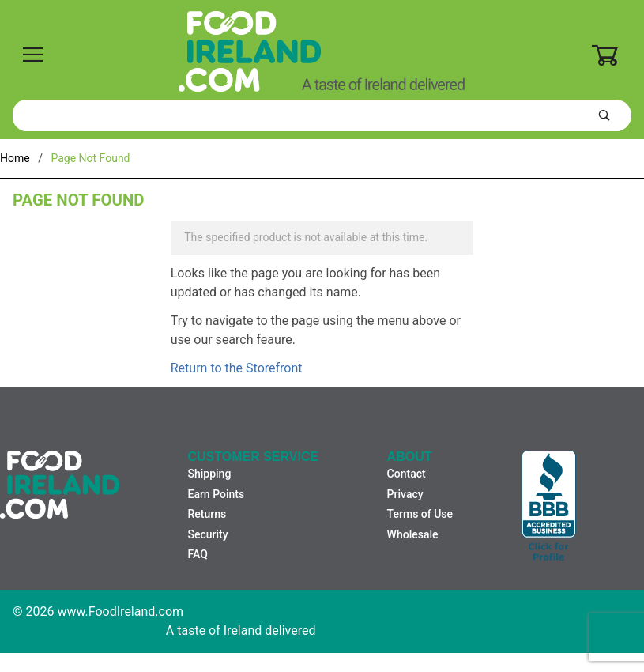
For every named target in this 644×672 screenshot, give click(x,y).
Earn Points (216, 494)
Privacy (405, 494)
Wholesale (413, 534)
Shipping (209, 474)
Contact (407, 474)
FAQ (197, 554)
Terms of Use (420, 514)
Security (207, 534)
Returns (207, 514)
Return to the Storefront (237, 368)
